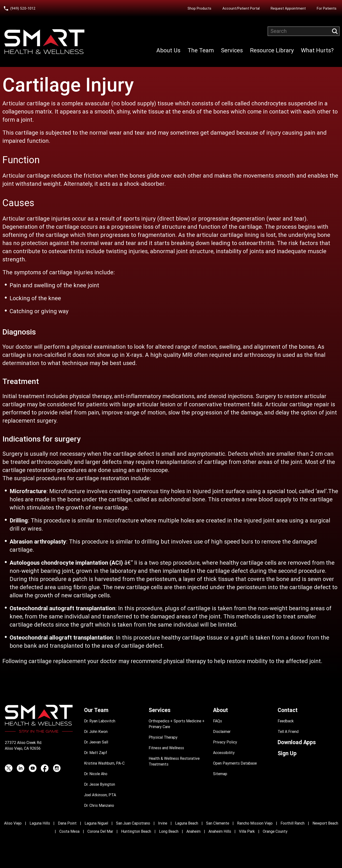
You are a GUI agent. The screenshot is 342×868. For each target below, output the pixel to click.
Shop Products (199, 8)
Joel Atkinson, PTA (100, 795)
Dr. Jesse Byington (100, 784)
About (220, 710)
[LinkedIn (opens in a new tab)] (21, 768)
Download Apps (297, 742)
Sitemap (220, 774)
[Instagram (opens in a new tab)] (57, 768)
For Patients (327, 8)
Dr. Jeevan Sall (96, 742)
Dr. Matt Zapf (96, 753)
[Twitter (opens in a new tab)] (9, 768)
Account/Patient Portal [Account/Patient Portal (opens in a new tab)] (241, 8)
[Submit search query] (335, 31)
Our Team (96, 710)
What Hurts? (317, 50)
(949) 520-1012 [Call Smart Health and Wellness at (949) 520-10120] (23, 8)
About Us (168, 50)
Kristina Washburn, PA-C (104, 763)
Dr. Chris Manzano (99, 805)
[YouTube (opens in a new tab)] (33, 768)
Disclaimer (222, 732)
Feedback (286, 721)
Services (232, 50)
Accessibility (224, 753)
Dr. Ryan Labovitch (100, 721)
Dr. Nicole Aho (96, 774)
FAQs (217, 721)
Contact (288, 710)
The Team (201, 50)
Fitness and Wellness (166, 748)
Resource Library (272, 50)
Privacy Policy (225, 742)
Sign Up (287, 753)
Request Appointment (288, 8)
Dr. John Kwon (96, 732)
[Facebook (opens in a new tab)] (45, 768)
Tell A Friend (288, 732)
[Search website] (304, 31)
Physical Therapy (163, 737)
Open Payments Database (235, 763)
